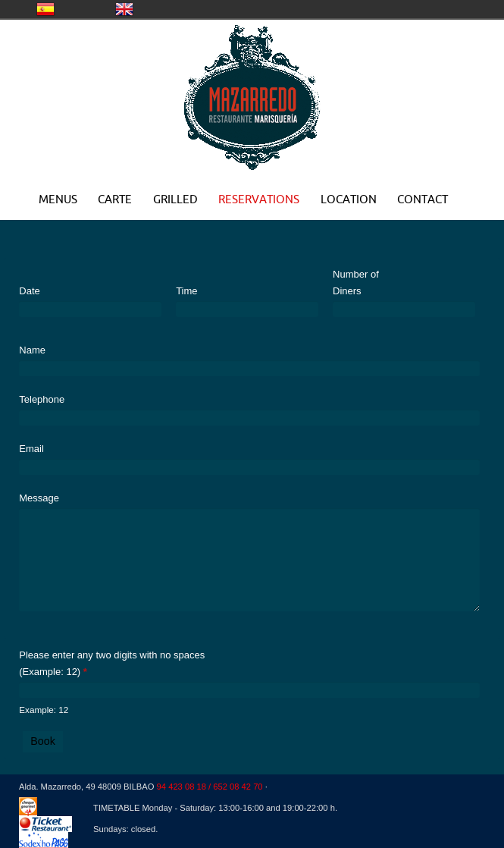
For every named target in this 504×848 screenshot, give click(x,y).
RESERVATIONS (259, 199)
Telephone (42, 399)
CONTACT (423, 199)
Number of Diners (356, 283)
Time (186, 291)
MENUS (58, 199)
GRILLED (175, 199)
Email (31, 449)
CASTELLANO (45, 9)
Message (39, 498)
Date (29, 291)
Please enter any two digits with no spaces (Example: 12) (112, 663)
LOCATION (349, 199)
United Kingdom (124, 9)
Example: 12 (44, 710)
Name (32, 350)
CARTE (115, 199)
